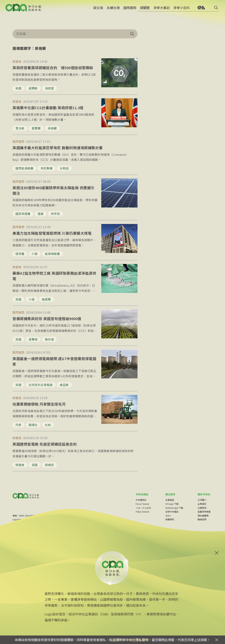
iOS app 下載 (172, 504)
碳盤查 (145, 10)
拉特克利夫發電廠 (41, 385)
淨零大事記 (162, 10)
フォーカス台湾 (143, 508)
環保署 (20, 254)
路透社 (33, 425)
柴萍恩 (55, 214)
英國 (18, 88)
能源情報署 (52, 254)
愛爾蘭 (36, 128)
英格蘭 (52, 128)
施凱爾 (46, 299)
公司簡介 (202, 500)
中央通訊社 (141, 500)
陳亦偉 (49, 339)
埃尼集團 (47, 168)
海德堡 (49, 88)
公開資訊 (202, 508)
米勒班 (64, 168)
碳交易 (98, 10)
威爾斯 (33, 88)
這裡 (116, 640)
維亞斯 (64, 385)
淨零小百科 (182, 10)
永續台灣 (113, 10)
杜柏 (48, 425)
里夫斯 (20, 128)
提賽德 (33, 339)
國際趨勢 (130, 10)
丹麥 (18, 425)
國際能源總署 (24, 168)
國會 (41, 214)
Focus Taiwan (142, 504)
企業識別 (202, 504)
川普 (35, 254)
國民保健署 (23, 214)
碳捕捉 (49, 465)
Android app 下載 (174, 508)
